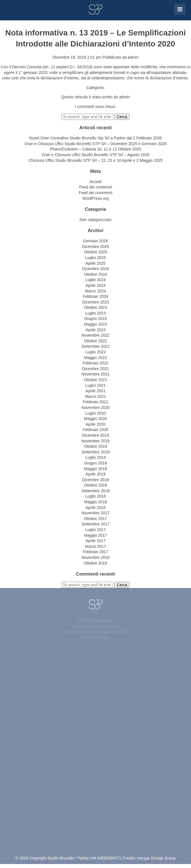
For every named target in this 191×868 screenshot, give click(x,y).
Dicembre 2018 (95, 480)
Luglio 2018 (95, 496)
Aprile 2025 (95, 263)
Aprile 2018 (95, 508)
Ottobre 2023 (96, 307)
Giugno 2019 (95, 463)
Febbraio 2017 (95, 552)
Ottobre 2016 (96, 563)
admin (133, 57)
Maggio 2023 (95, 324)
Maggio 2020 (95, 419)
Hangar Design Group (156, 858)
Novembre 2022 (96, 335)
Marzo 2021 (96, 396)
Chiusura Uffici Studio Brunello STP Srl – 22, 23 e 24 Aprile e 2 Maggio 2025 (95, 160)
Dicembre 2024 (95, 269)
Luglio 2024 (95, 280)
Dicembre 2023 (95, 302)
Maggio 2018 (95, 502)
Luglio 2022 (95, 352)
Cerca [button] (122, 117)
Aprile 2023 (95, 330)
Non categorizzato (95, 220)
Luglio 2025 (95, 258)
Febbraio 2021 (95, 402)
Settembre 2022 (96, 346)
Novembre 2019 (96, 441)
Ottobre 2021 (96, 380)
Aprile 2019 (95, 474)
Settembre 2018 (96, 491)
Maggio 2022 (95, 358)
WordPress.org (95, 198)
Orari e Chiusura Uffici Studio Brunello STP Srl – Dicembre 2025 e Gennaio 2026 (95, 144)
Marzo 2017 (96, 546)
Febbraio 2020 (95, 430)
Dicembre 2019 (95, 435)
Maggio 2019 (95, 469)
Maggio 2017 (95, 535)
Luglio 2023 (95, 313)
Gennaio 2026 (96, 241)
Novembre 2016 (96, 557)
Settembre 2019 (96, 452)
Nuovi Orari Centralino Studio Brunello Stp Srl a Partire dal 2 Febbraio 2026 (95, 138)
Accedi (95, 182)
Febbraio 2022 (95, 363)
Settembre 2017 (96, 524)
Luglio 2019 (95, 457)
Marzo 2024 (96, 291)
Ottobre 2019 (96, 446)
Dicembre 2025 (95, 247)
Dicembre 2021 (95, 369)
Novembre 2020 (96, 408)
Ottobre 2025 (96, 252)
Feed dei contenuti (95, 187)
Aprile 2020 (95, 424)
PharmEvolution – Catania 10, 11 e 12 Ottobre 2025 (95, 149)
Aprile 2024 (95, 285)
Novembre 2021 (96, 374)
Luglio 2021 (95, 385)
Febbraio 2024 (95, 296)
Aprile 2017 (95, 541)
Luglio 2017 (95, 530)
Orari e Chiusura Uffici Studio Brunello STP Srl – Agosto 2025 (96, 155)
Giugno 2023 (95, 319)
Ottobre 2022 (96, 341)
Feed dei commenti (95, 193)
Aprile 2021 (95, 391)
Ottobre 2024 (96, 274)
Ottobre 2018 (96, 485)
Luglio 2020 (95, 413)
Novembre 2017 (96, 513)
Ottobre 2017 (96, 519)
